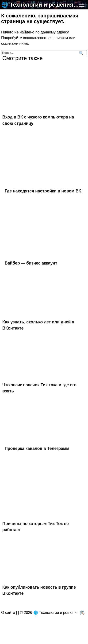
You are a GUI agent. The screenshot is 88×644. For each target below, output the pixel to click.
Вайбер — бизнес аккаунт (31, 263)
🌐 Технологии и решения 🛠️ (40, 5)
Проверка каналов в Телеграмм (37, 448)
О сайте (8, 613)
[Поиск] (81, 53)
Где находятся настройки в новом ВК (43, 191)
